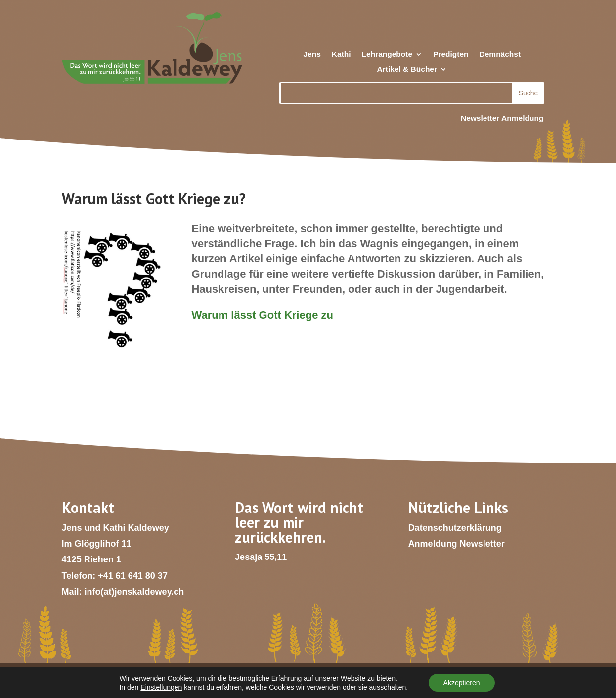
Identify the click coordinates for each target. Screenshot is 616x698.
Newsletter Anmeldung (502, 118)
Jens (312, 55)
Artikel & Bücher (407, 70)
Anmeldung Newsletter (457, 544)
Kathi (341, 55)
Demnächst (500, 55)
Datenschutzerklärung (455, 528)
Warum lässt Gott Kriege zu (262, 315)
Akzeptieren (462, 683)
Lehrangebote (387, 55)
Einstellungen (161, 687)
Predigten (451, 55)
